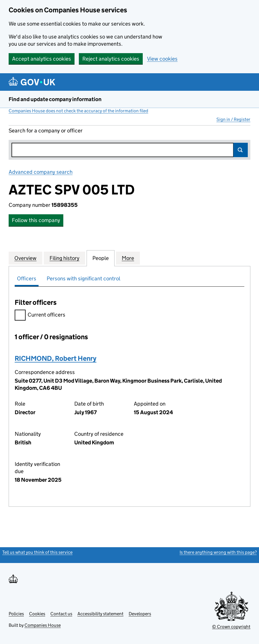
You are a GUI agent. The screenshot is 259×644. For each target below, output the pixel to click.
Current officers (40, 316)
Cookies (37, 614)
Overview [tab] (25, 258)
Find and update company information (55, 99)
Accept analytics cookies (42, 59)
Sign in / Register (233, 119)
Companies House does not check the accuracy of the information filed (78, 111)
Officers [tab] (27, 278)
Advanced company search (41, 172)
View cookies (162, 59)
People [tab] (101, 258)
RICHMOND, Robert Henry (56, 358)
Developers (140, 614)
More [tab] (128, 258)
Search (241, 150)
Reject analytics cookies (111, 59)
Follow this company (36, 220)
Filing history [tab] (64, 258)
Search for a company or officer (46, 131)
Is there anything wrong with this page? (218, 552)
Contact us (61, 614)
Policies (16, 614)
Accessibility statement (100, 614)
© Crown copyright (231, 627)
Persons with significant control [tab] (83, 278)
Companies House (43, 625)
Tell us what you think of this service (37, 552)
